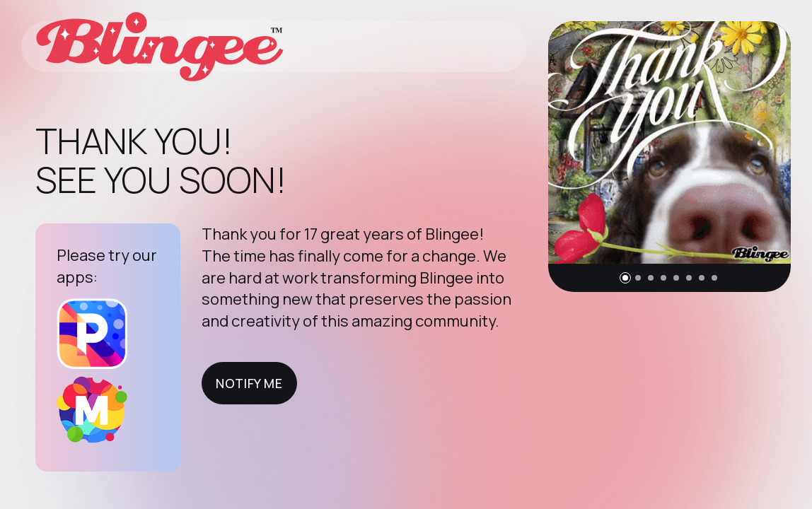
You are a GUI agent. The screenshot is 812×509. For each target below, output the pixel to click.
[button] (625, 278)
